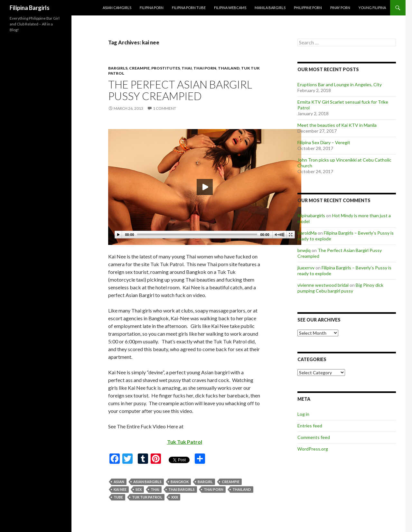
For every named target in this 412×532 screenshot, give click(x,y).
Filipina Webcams (230, 8)
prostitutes (166, 68)
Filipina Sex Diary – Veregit (324, 142)
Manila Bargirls (270, 8)
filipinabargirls (311, 215)
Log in (303, 414)
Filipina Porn (152, 8)
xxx (175, 497)
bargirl (205, 482)
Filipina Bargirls (30, 8)
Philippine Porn (308, 8)
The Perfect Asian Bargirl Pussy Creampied (180, 90)
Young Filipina (372, 8)
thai (187, 68)
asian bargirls (147, 482)
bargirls (118, 68)
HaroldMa (307, 233)
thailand (229, 68)
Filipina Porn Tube (189, 8)
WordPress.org (313, 449)
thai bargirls (182, 489)
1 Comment (164, 108)
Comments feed (314, 437)
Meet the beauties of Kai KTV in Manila (337, 125)
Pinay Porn (340, 8)
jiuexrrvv (306, 268)
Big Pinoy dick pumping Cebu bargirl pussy (340, 288)
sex (139, 489)
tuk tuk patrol (147, 497)
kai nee (120, 489)
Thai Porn (205, 68)
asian (119, 482)
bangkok (180, 482)
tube (118, 497)
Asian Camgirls (117, 8)
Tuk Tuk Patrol (185, 442)
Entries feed (310, 426)
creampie (139, 68)
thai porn (214, 489)
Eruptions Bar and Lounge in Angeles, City (340, 84)
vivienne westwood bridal (323, 285)
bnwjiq (304, 250)
